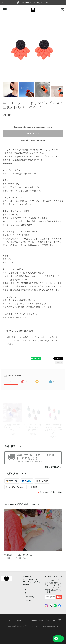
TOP (9, 620)
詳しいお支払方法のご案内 (51, 492)
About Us (29, 589)
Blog (27, 593)
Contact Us (29, 601)
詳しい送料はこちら (53, 467)
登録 (59, 597)
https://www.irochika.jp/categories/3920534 (20, 174)
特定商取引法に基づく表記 (40, 620)
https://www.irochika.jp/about (14, 317)
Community (29, 597)
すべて (11, 382)
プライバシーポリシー (21, 620)
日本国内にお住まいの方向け (33, 140)
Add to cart (33, 134)
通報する (59, 362)
